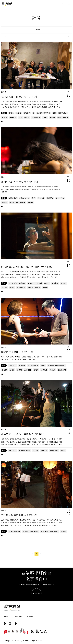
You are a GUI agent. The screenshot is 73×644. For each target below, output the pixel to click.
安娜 (54, 113)
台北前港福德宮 (25, 451)
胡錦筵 (53, 117)
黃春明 (45, 288)
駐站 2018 (13, 365)
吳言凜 (30, 283)
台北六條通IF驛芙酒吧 (17, 283)
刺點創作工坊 (24, 198)
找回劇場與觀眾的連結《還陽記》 (20, 515)
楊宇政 (5, 202)
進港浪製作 (14, 202)
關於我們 (7, 616)
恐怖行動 (44, 370)
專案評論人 (63, 113)
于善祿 (11, 113)
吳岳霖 (19, 113)
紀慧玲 (45, 117)
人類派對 (22, 365)
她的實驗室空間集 (43, 113)
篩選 (36, 29)
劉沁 (3, 177)
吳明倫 (12, 370)
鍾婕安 (30, 202)
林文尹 (27, 117)
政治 (20, 117)
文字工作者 (60, 198)
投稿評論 (13, 117)
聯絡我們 (19, 616)
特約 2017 (13, 451)
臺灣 (59, 117)
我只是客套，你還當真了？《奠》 (20, 97)
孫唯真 (36, 370)
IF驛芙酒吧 (13, 198)
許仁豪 (5, 288)
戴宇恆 (4, 92)
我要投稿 (36, 593)
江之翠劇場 (62, 370)
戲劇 (4, 113)
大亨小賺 (41, 198)
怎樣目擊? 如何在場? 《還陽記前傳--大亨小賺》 (27, 267)
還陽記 (23, 202)
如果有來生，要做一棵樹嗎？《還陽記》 (24, 434)
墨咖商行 (27, 113)
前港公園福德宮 (15, 531)
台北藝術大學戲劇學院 (56, 365)
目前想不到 (36, 117)
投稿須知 (30, 616)
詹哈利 (12, 288)
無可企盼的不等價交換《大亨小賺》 (21, 182)
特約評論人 (34, 531)
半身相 (43, 365)
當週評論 (55, 283)
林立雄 (4, 510)
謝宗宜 (66, 117)
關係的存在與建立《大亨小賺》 (19, 352)
